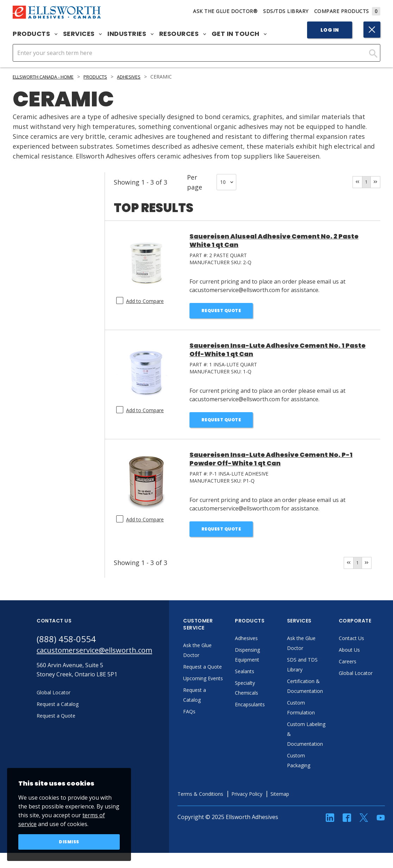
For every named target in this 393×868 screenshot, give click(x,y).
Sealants (266, 677)
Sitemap (312, 799)
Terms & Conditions (224, 799)
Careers (370, 667)
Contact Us (374, 644)
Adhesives (144, 77)
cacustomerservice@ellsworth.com (104, 657)
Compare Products (347, 11)
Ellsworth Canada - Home (48, 77)
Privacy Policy (276, 799)
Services (83, 34)
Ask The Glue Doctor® (225, 11)
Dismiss (69, 841)
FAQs (210, 737)
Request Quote (221, 311)
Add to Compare (145, 301)
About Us (372, 655)
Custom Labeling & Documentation (328, 739)
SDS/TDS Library (286, 11)
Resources (183, 34)
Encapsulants (273, 710)
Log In (330, 30)
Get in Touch (239, 34)
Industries (130, 34)
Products (35, 34)
